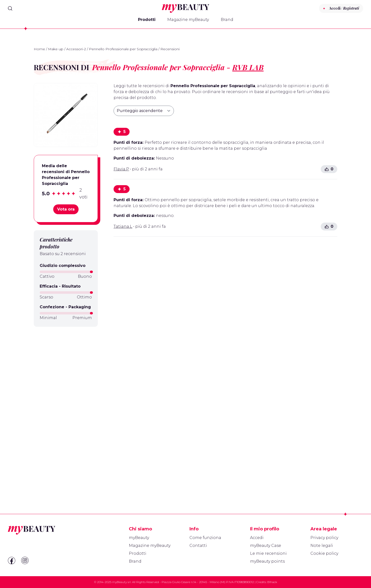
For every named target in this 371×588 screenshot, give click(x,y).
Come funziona (205, 538)
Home (39, 49)
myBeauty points (267, 561)
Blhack (272, 582)
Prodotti (147, 20)
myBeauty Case (266, 546)
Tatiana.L (123, 226)
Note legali (322, 546)
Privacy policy (324, 538)
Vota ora (66, 209)
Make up (56, 49)
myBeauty (139, 538)
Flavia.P (121, 169)
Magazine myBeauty (188, 20)
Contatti (198, 546)
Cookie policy (324, 553)
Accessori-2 (76, 49)
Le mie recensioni (268, 553)
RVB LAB (248, 67)
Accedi (257, 538)
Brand (227, 20)
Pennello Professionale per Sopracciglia (123, 49)
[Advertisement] (66, 408)
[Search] (10, 8)
